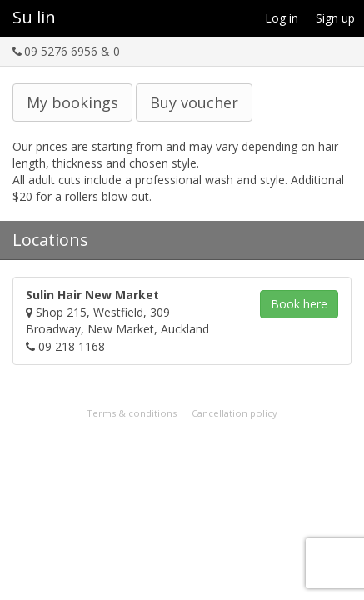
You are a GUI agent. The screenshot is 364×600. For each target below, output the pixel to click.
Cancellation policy (234, 413)
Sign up (335, 18)
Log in (282, 18)
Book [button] (299, 304)
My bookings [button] (72, 102)
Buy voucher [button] (194, 102)
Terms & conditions (132, 413)
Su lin (34, 17)
